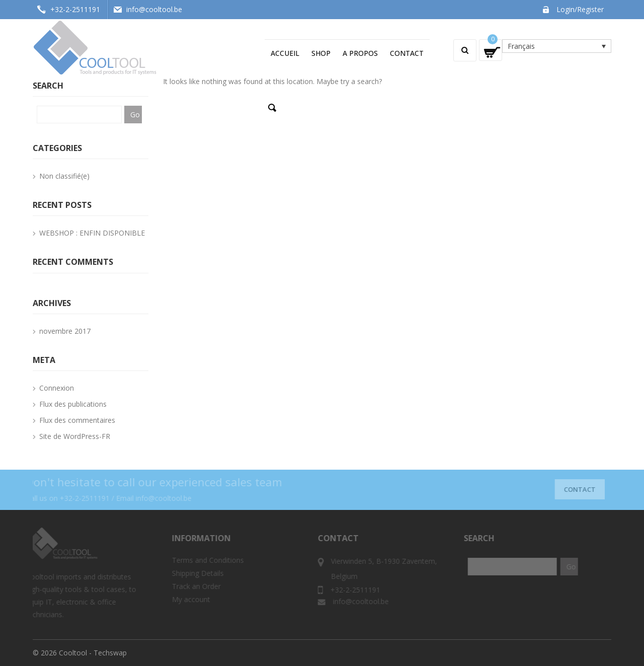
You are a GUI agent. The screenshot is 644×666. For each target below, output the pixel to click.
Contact (407, 53)
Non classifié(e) (64, 176)
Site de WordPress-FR (75, 436)
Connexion (57, 388)
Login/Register (580, 9)
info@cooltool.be (154, 9)
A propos (360, 53)
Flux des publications (73, 404)
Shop (321, 53)
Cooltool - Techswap (93, 653)
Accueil (285, 53)
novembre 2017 (65, 331)
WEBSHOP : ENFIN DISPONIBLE (92, 233)
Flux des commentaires (77, 420)
